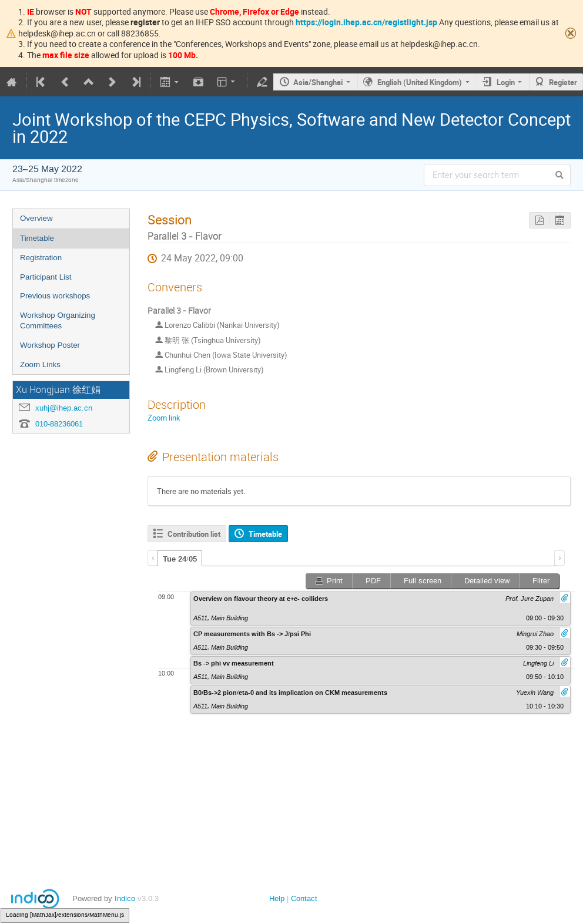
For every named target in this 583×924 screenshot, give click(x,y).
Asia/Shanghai (318, 82)
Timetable (37, 238)
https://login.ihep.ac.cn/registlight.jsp (366, 22)
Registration (41, 258)
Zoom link (164, 418)
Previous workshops (55, 296)
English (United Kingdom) (420, 82)
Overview (36, 218)
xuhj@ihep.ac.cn (64, 408)
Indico (125, 898)
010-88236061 (59, 424)
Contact (304, 898)
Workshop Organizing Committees (58, 321)
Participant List (46, 277)
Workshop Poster (50, 345)
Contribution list (194, 534)
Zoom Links (40, 364)
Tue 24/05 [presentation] (180, 559)
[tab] (180, 559)
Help (277, 898)
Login (506, 82)
